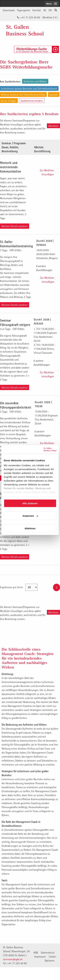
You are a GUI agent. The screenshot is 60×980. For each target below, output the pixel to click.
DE (45, 10)
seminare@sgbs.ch (13, 959)
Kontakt (37, 10)
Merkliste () (50, 17)
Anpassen (30, 516)
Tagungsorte (24, 10)
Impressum (40, 957)
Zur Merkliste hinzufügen (47, 172)
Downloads (9, 10)
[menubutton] (52, 4)
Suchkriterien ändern (32, 101)
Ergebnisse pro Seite (12, 587)
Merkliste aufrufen (53, 126)
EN (50, 10)
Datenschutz (48, 953)
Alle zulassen (30, 503)
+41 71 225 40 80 (30, 17)
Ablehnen (30, 528)
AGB (36, 953)
